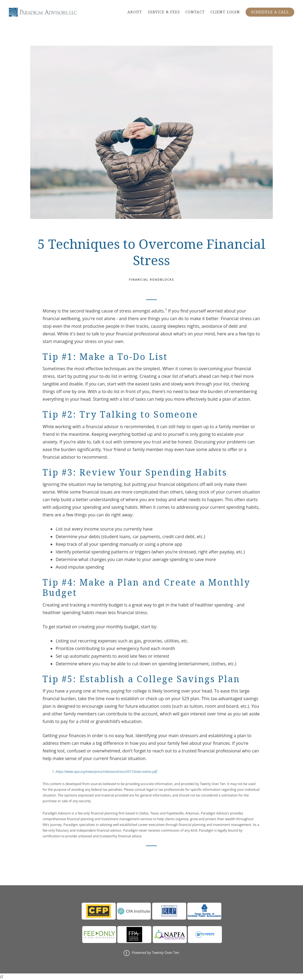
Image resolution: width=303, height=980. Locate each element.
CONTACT (195, 12)
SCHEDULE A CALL (270, 12)
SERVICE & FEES (164, 12)
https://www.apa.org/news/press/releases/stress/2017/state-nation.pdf (106, 772)
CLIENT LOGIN (225, 12)
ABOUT (135, 12)
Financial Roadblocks (152, 280)
